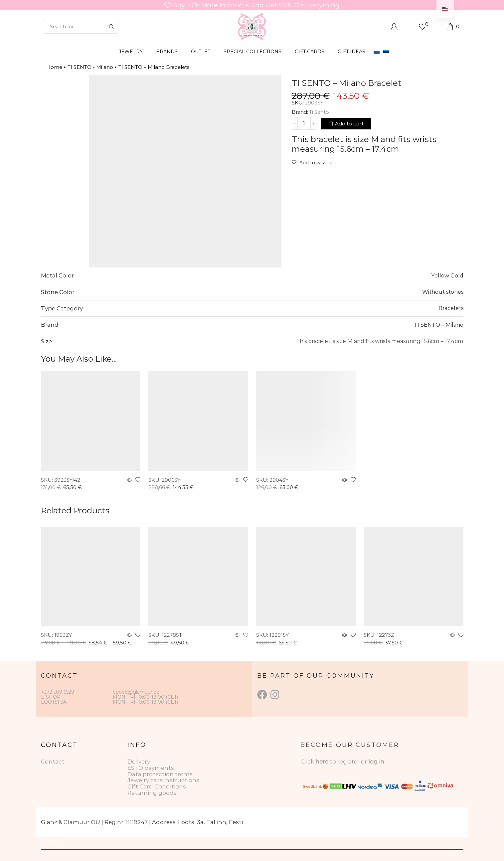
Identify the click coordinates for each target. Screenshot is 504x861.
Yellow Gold (447, 275)
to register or (349, 762)
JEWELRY (131, 52)
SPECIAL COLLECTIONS (252, 52)
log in (376, 762)
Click (308, 762)
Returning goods (152, 793)
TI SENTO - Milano (90, 67)
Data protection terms (160, 774)
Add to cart (349, 124)
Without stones (443, 292)
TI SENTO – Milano (439, 325)
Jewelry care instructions (163, 780)
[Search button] (111, 27)
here (322, 762)
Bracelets (451, 308)
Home (54, 67)
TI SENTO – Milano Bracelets (154, 67)
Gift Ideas (351, 52)
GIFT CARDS (310, 52)
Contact (53, 762)
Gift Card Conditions (157, 786)
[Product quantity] (304, 123)
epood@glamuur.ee (136, 692)
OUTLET (201, 52)
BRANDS (167, 52)
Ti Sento (319, 112)
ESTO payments (151, 768)
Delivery (139, 762)
